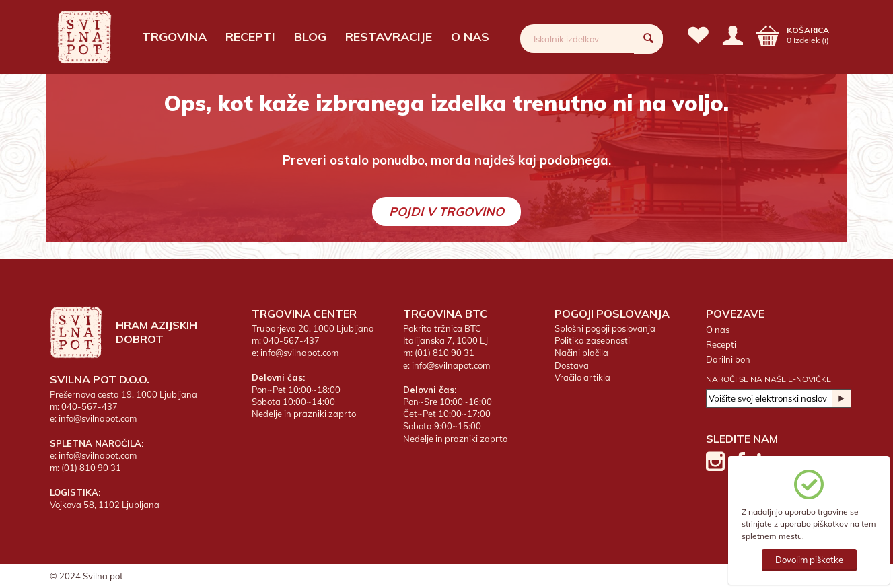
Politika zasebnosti (592, 340)
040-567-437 (90, 406)
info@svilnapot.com (98, 418)
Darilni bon (728, 359)
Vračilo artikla (582, 377)
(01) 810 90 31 (91, 468)
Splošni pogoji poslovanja (605, 328)
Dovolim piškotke (809, 560)
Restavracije (389, 37)
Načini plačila (581, 353)
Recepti (250, 37)
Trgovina (174, 37)
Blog (310, 37)
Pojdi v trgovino (446, 212)
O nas (470, 37)
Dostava (572, 365)
